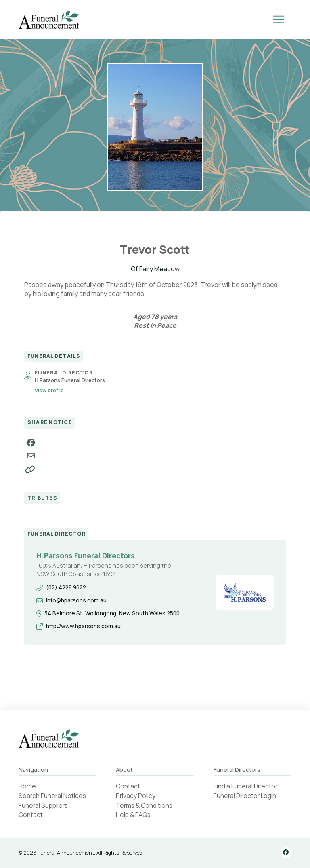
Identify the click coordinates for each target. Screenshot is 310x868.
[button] (279, 19)
